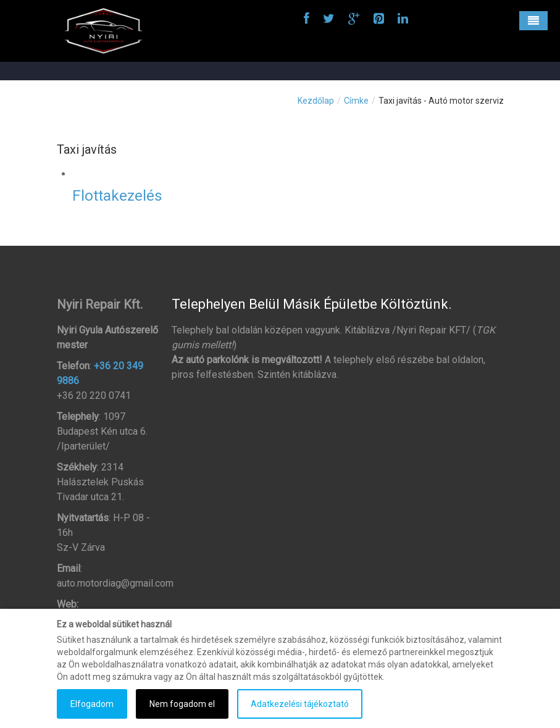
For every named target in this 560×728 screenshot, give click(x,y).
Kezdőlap (316, 101)
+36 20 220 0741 (94, 395)
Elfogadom (92, 704)
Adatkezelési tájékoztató (300, 704)
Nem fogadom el (182, 704)
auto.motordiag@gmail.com (115, 583)
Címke (356, 101)
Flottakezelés (117, 195)
